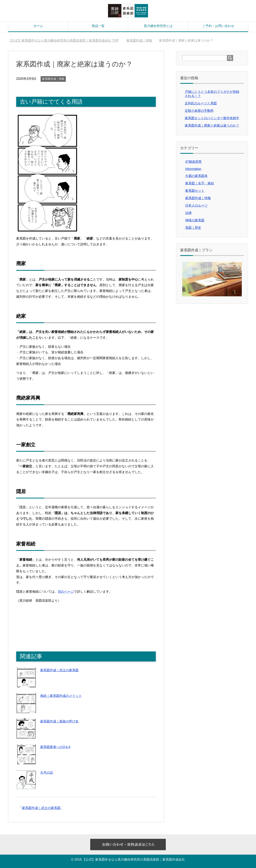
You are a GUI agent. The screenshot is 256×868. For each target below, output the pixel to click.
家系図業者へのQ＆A (55, 747)
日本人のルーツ (196, 205)
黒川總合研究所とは (158, 26)
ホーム (38, 26)
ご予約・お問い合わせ (218, 26)
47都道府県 (193, 162)
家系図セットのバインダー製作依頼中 (212, 118)
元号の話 (47, 773)
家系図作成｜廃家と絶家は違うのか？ (212, 125)
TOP (64, 40)
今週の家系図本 (196, 176)
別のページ (66, 592)
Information (193, 169)
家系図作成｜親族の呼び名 (59, 721)
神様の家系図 (195, 220)
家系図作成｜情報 (53, 79)
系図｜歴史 (193, 228)
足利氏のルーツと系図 (201, 103)
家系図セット (195, 191)
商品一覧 (98, 26)
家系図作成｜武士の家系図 (59, 670)
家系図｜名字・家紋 (200, 183)
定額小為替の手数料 (199, 111)
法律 (188, 213)
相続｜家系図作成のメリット (61, 696)
